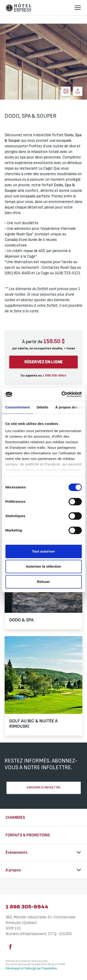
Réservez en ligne (43, 362)
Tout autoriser (44, 551)
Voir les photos (66, 91)
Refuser (44, 582)
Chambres (15, 818)
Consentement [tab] (18, 407)
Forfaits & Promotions (28, 835)
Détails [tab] (42, 407)
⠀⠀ (8, 887)
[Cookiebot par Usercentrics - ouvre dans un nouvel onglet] (62, 394)
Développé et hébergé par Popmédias (31, 968)
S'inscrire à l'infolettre (43, 787)
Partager (78, 91)
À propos (13, 870)
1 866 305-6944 (27, 907)
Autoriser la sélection (43, 566)
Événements (16, 853)
